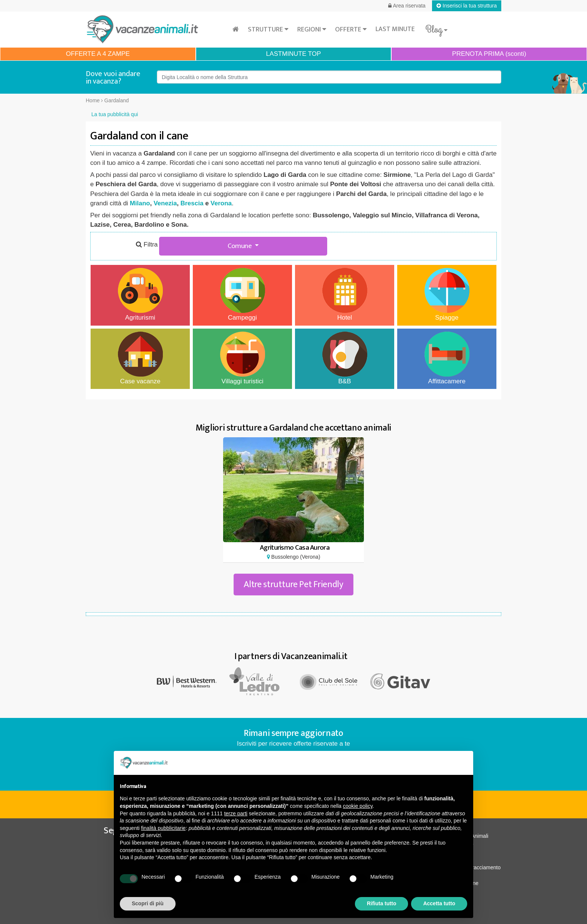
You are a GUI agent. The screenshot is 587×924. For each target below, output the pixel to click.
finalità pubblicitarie (163, 828)
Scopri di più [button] (148, 903)
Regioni (312, 30)
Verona (221, 203)
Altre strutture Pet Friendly (293, 585)
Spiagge (447, 295)
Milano (140, 203)
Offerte (351, 30)
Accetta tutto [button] (439, 903)
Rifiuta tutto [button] (382, 903)
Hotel (345, 295)
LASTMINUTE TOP (294, 54)
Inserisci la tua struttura (467, 6)
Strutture (268, 30)
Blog (436, 30)
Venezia (165, 203)
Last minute (395, 29)
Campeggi (243, 295)
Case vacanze (140, 358)
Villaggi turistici (243, 358)
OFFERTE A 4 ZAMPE (98, 54)
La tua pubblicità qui (115, 114)
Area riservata (407, 6)
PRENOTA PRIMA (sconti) (489, 54)
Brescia (192, 203)
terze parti (236, 813)
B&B (345, 358)
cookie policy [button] (358, 806)
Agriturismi (140, 295)
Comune (241, 246)
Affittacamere (447, 358)
